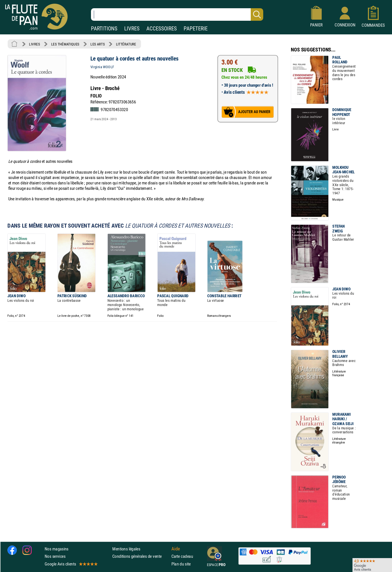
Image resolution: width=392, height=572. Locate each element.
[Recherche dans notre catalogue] (177, 14)
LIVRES (132, 29)
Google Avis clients (71, 564)
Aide (176, 549)
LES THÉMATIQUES (65, 44)
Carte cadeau (182, 556)
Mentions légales (126, 549)
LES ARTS (98, 44)
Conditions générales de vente (141, 556)
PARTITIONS (104, 29)
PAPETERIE (196, 29)
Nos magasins (57, 549)
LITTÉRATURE (126, 44)
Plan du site (181, 564)
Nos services (55, 556)
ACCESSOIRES (162, 29)
